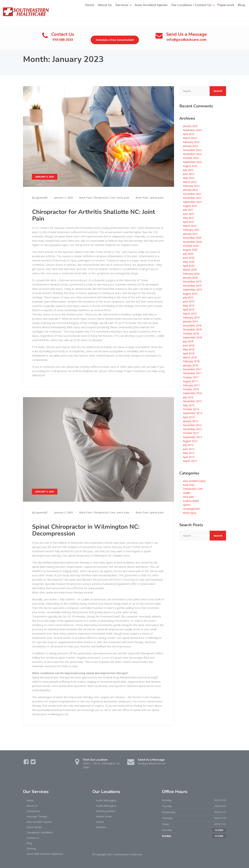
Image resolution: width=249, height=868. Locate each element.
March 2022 (190, 182)
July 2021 (188, 210)
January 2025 (190, 126)
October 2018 (191, 333)
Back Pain (85, 197)
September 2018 (192, 337)
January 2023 (190, 146)
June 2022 (189, 174)
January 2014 (190, 421)
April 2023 (189, 134)
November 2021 (192, 198)
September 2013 (192, 437)
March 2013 (190, 461)
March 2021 (190, 226)
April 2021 (189, 222)
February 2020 (191, 273)
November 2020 (192, 242)
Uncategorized (191, 509)
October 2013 (191, 433)
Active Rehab (34, 827)
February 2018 (191, 361)
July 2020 (188, 254)
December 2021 (192, 194)
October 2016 (191, 389)
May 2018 (189, 349)
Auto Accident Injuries (151, 5)
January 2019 (190, 321)
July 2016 (188, 397)
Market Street (104, 816)
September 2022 (192, 162)
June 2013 (189, 449)
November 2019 (192, 285)
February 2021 (191, 230)
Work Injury (190, 513)
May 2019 (189, 305)
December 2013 (192, 425)
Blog (241, 5)
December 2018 (192, 325)
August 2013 (190, 441)
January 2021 (190, 234)
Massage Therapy (37, 816)
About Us (105, 5)
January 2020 (190, 277)
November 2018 (192, 329)
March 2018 (190, 357)
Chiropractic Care (104, 197)
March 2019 (190, 313)
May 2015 (189, 405)
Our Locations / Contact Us (191, 5)
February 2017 (191, 385)
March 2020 (190, 270)
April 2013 (189, 457)
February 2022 (191, 186)
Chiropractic (33, 811)
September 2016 (192, 393)
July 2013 (188, 445)
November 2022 (192, 154)
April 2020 (189, 265)
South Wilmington (106, 806)
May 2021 (189, 218)
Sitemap (31, 848)
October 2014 (191, 409)
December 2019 (192, 281)
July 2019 (188, 297)
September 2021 (192, 202)
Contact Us (33, 838)
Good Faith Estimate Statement (45, 854)
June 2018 (189, 345)
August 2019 (190, 293)
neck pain (123, 197)
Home (90, 5)
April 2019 (189, 309)
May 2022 (189, 178)
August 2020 (190, 250)
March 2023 (190, 138)
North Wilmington (106, 800)
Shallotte (101, 827)
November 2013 (192, 429)
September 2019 (192, 289)
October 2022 (191, 158)
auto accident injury (194, 481)
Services (122, 5)
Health (187, 493)
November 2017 (192, 373)
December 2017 (192, 369)
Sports (187, 505)
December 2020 (192, 238)
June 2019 (189, 301)
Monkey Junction (106, 811)
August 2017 (190, 381)
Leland (100, 822)
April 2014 (189, 417)
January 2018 (190, 365)
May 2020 (189, 262)
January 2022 (190, 190)
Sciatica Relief (191, 501)
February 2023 (191, 142)
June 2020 (189, 257)
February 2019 (191, 317)
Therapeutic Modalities (40, 832)
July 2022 (188, 170)
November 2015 (192, 401)
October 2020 (191, 245)
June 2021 (189, 214)
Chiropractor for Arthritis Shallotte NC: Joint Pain (94, 215)
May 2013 (189, 453)
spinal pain (157, 197)
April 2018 (189, 353)
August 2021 (190, 206)
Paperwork (226, 5)
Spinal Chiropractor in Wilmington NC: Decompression (86, 530)
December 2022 (192, 150)
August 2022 (190, 166)
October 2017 (191, 377)
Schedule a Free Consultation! (115, 40)
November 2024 (192, 130)
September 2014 (192, 413)
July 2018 (188, 341)
